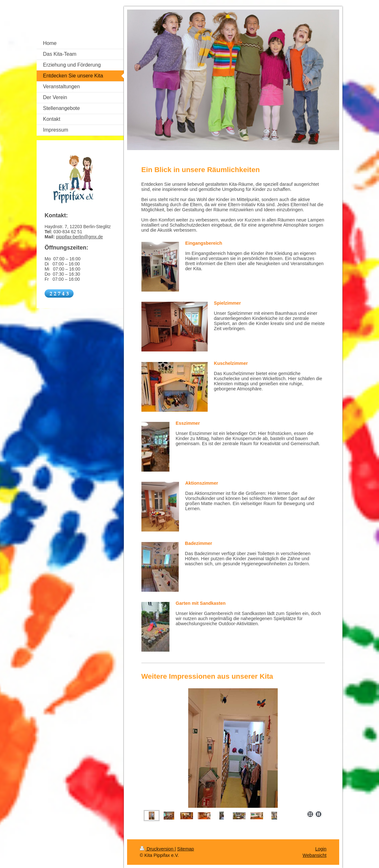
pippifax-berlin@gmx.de (79, 237)
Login (321, 849)
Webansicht (315, 855)
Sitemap (186, 849)
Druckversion (157, 849)
